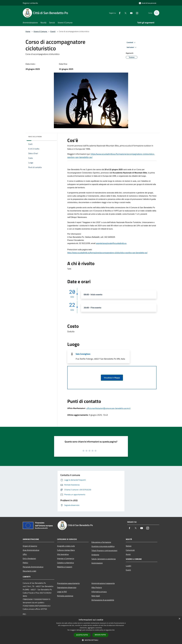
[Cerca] (156, 13)
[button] (91, 640)
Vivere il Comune (41, 31)
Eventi (53, 31)
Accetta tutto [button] (82, 635)
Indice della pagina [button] (35, 137)
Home (28, 31)
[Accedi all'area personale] (148, 3)
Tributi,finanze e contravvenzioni (104, 550)
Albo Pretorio (97, 587)
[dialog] (91, 630)
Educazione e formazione (101, 542)
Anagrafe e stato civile (66, 546)
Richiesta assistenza (65, 596)
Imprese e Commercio (66, 558)
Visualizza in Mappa (112, 378)
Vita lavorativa (63, 554)
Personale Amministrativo (33, 567)
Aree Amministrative (31, 550)
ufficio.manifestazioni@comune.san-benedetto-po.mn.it (108, 408)
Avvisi (128, 554)
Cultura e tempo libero (66, 550)
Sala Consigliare (83, 354)
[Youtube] (130, 13)
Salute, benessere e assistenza (104, 559)
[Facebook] (118, 13)
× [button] (179, 619)
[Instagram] (136, 13)
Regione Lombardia (30, 3)
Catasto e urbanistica (65, 563)
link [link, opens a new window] (113, 630)
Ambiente (95, 555)
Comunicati (130, 550)
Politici (25, 563)
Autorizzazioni (97, 563)
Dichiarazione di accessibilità (103, 600)
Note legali (96, 596)
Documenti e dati (29, 571)
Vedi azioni (132, 47)
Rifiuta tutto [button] (100, 635)
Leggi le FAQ (62, 592)
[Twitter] (124, 13)
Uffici (25, 554)
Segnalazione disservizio (67, 587)
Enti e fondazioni (29, 558)
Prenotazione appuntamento (68, 583)
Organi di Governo (30, 546)
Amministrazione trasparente (103, 583)
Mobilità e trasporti (65, 567)
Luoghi (128, 566)
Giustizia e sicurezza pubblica (103, 546)
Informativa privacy (99, 592)
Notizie (129, 546)
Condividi (131, 43)
